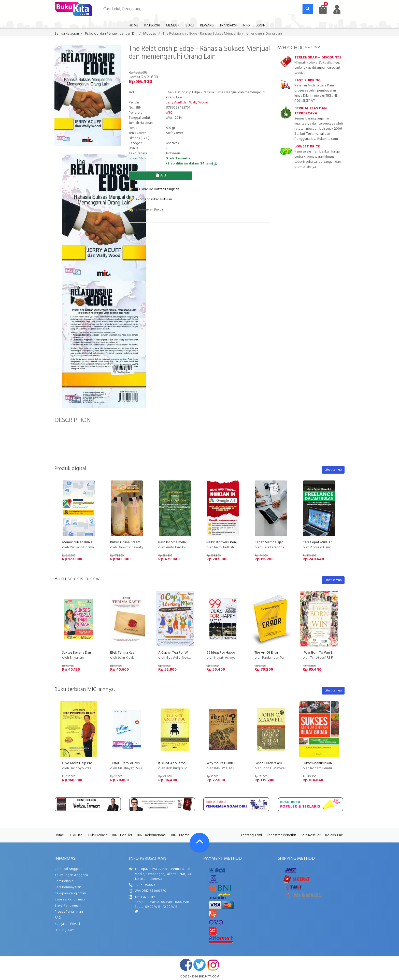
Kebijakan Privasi (67, 924)
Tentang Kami (251, 835)
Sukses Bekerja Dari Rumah (82, 653)
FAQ (58, 918)
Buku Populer (122, 835)
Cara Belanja (64, 881)
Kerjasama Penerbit (281, 835)
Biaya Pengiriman (68, 906)
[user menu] (337, 9)
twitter (199, 965)
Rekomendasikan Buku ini (150, 199)
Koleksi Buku (335, 835)
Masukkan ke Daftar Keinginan (154, 189)
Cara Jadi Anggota (68, 869)
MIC (169, 113)
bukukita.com (209, 977)
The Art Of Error (266, 653)
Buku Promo (180, 835)
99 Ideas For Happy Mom (225, 653)
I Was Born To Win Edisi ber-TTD (326, 653)
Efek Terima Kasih (123, 653)
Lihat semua (333, 470)
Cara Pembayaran (68, 887)
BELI (161, 176)
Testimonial (315, 134)
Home (59, 835)
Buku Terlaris (98, 835)
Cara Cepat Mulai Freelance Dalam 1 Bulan (334, 542)
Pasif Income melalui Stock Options (185, 542)
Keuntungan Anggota (71, 875)
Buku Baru (76, 835)
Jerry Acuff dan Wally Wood (187, 103)
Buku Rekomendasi (152, 835)
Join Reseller (311, 835)
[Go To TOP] (199, 842)
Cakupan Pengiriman (70, 893)
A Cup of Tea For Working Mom (182, 653)
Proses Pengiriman (69, 912)
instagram (213, 965)
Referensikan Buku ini (147, 210)
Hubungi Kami (65, 930)
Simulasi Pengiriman (70, 900)
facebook (186, 965)
